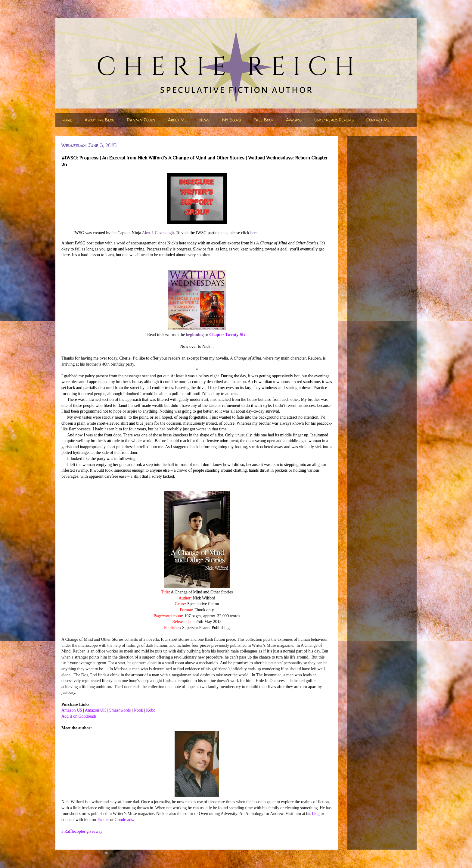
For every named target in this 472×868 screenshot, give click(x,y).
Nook (138, 710)
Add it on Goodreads (79, 716)
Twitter (103, 820)
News (204, 120)
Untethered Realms (334, 120)
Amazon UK (96, 710)
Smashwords (120, 710)
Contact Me (378, 120)
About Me (177, 120)
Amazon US (72, 710)
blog (316, 814)
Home (67, 120)
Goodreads (124, 820)
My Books (231, 120)
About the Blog (99, 120)
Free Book (263, 120)
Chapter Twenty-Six (227, 335)
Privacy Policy (141, 120)
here (254, 233)
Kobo (151, 710)
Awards (294, 120)
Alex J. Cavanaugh (158, 233)
